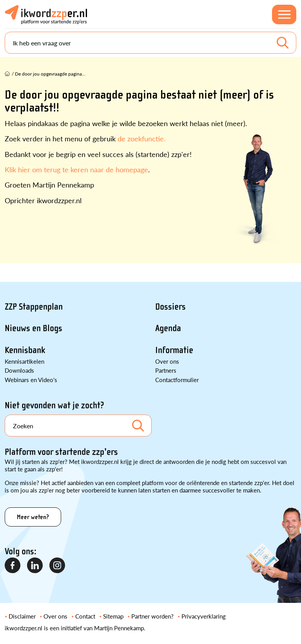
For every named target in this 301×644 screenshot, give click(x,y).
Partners (166, 370)
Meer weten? (33, 517)
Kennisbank (25, 350)
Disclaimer (22, 616)
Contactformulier (177, 380)
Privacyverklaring (204, 616)
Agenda (168, 328)
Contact (85, 616)
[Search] (150, 43)
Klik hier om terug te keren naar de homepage (76, 169)
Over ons (167, 361)
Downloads (19, 370)
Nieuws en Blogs (34, 328)
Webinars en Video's (31, 380)
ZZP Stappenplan (34, 307)
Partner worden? (152, 616)
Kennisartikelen (24, 361)
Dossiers (170, 307)
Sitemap (113, 616)
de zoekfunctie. (141, 138)
